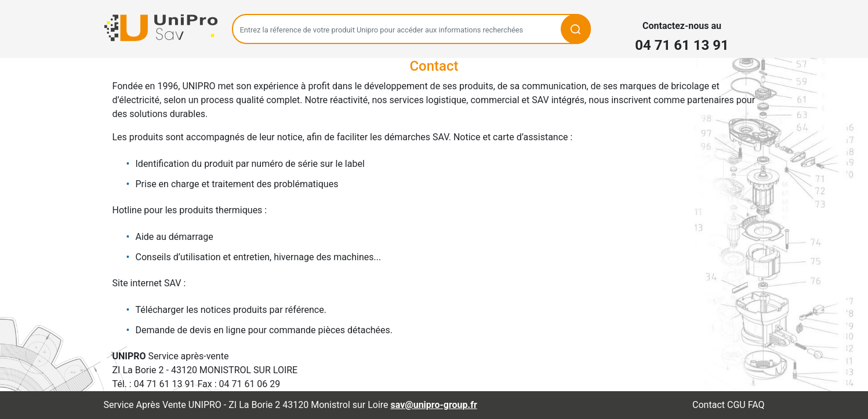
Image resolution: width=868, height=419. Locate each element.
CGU (736, 405)
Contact (709, 405)
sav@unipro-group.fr (434, 405)
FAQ (756, 405)
